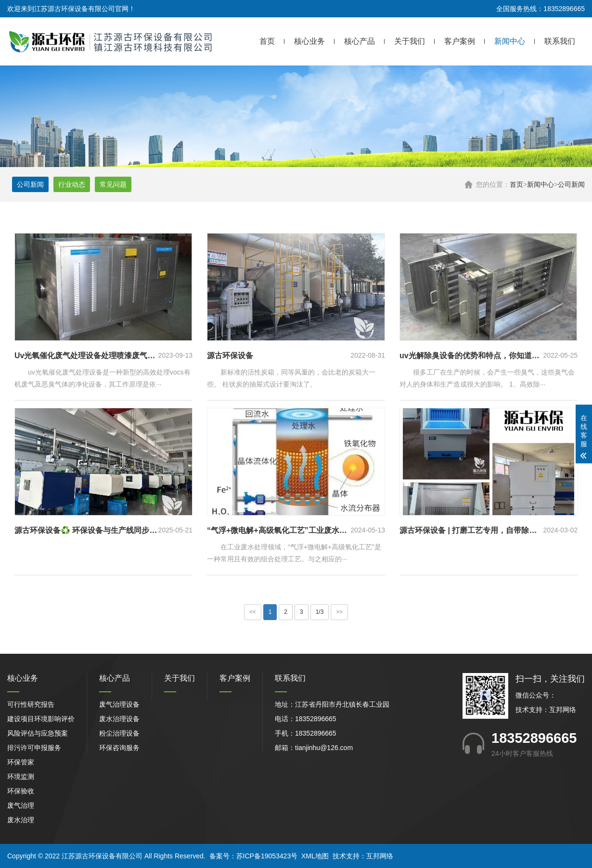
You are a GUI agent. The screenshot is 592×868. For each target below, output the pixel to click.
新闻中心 (510, 41)
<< (253, 612)
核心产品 (360, 41)
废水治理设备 (119, 719)
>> (339, 612)
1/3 (320, 612)
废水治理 (21, 820)
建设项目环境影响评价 (41, 719)
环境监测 (21, 777)
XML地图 (315, 856)
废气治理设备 (119, 704)
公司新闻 (571, 184)
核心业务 (309, 41)
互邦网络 (563, 710)
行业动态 (72, 184)
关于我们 (410, 41)
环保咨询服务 (119, 748)
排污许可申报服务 (34, 748)
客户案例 (460, 41)
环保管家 (21, 762)
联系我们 (560, 41)
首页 (267, 41)
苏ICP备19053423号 (267, 856)
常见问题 (113, 184)
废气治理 (21, 805)
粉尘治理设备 (119, 733)
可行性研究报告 (31, 704)
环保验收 (21, 791)
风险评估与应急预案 (38, 733)
